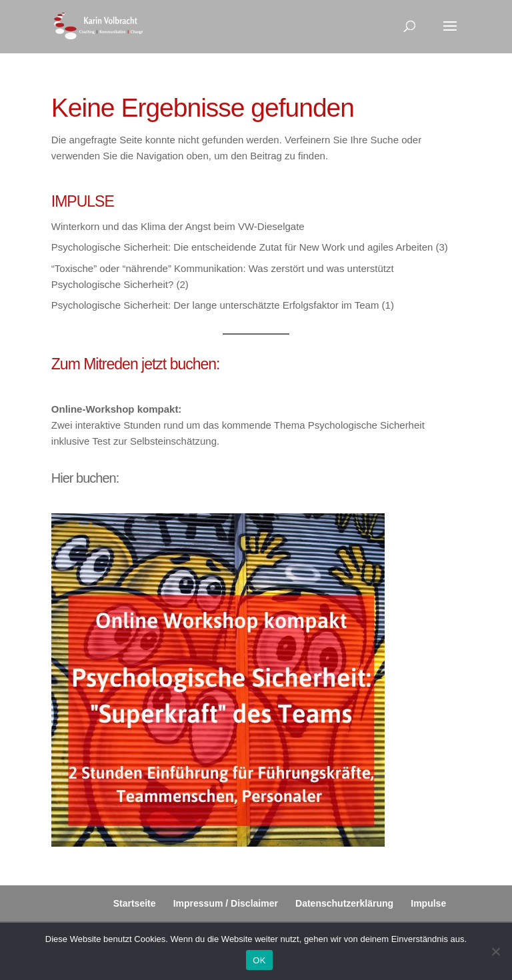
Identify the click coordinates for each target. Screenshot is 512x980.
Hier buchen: (85, 478)
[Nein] (495, 951)
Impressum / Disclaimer (226, 903)
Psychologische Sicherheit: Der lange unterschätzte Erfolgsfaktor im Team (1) (223, 305)
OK (259, 960)
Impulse (428, 903)
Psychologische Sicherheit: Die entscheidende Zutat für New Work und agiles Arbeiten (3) (250, 247)
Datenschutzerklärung (344, 903)
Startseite (135, 903)
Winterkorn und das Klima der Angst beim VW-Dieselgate (178, 226)
